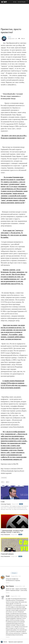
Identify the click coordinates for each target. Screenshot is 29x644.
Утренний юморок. (7, 554)
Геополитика (4, 478)
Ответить (8, 583)
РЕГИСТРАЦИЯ (22, 2)
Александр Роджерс (6, 504)
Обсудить (14, 573)
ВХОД (15, 2)
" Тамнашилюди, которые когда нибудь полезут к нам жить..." (12, 531)
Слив (3, 502)
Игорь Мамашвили (5, 535)
